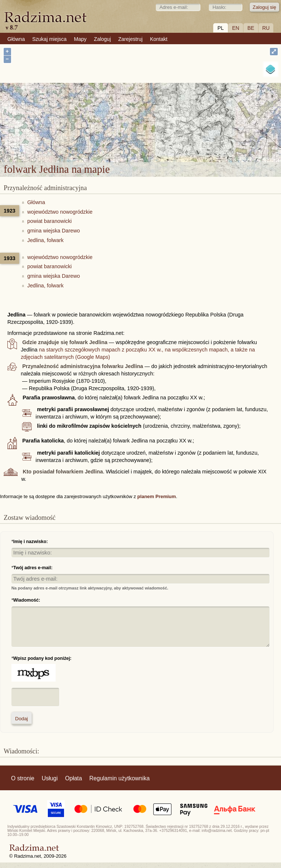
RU (266, 28)
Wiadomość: (27, 600)
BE (251, 28)
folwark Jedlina (166, 118)
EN (236, 28)
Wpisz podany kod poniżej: (42, 658)
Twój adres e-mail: (33, 568)
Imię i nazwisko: (31, 542)
